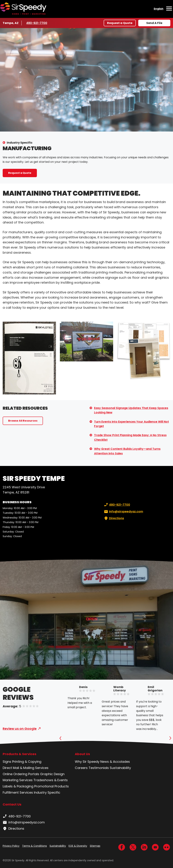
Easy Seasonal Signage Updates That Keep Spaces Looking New (131, 410)
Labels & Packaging (18, 786)
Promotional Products (51, 786)
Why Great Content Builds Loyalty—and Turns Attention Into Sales (127, 451)
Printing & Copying (27, 762)
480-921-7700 (37, 23)
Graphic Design (52, 774)
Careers (81, 768)
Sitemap (95, 846)
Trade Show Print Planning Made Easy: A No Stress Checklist (130, 437)
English (159, 9)
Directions (114, 518)
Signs (7, 762)
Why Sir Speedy (87, 762)
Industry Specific (20, 143)
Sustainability (120, 768)
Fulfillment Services (18, 792)
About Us (82, 754)
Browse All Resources (23, 421)
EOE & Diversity (78, 846)
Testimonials (99, 768)
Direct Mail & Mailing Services (26, 768)
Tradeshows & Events (51, 780)
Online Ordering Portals (21, 774)
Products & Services (20, 754)
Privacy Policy (11, 846)
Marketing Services (18, 780)
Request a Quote (120, 23)
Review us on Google (20, 729)
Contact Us (12, 804)
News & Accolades (115, 762)
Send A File (154, 23)
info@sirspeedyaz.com (123, 512)
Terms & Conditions (34, 846)
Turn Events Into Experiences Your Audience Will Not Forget (131, 424)
